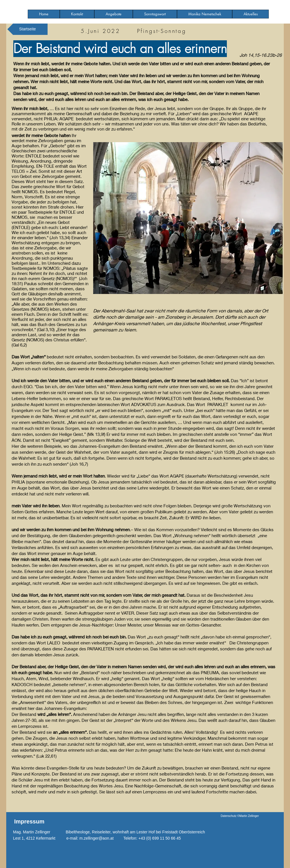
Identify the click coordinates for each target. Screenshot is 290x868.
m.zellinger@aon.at (96, 838)
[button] (114, 14)
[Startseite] (27, 29)
